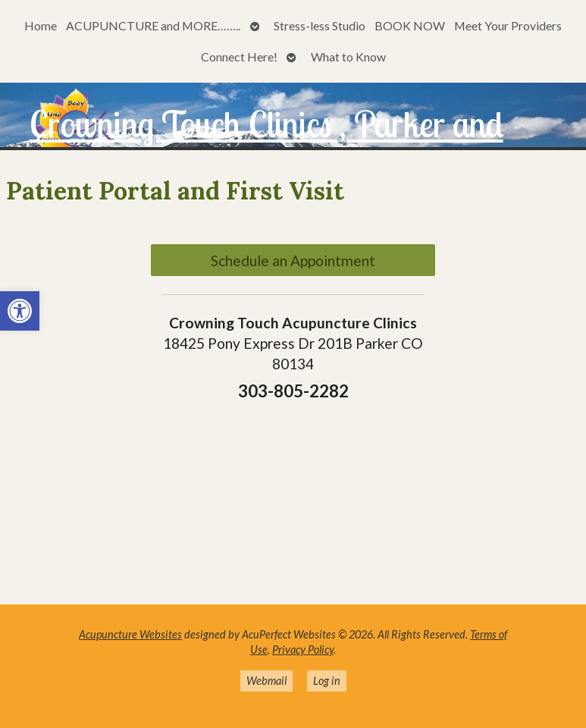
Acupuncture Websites (130, 634)
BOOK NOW (410, 25)
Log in (327, 681)
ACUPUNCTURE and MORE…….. (153, 25)
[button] (20, 311)
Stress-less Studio (320, 25)
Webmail (266, 681)
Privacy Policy (303, 650)
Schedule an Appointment (293, 260)
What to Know (348, 56)
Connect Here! (239, 56)
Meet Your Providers (508, 25)
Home (41, 25)
